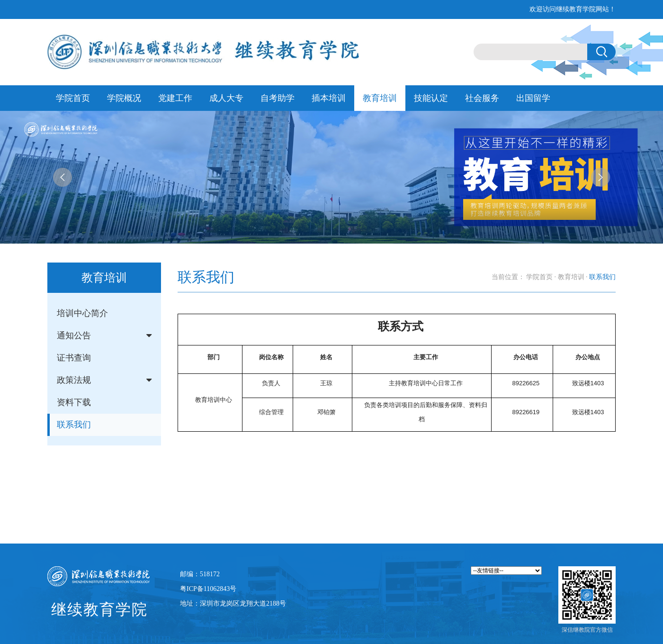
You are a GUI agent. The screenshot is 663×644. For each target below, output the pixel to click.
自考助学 (278, 98)
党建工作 (175, 98)
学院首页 (73, 98)
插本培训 (329, 98)
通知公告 (74, 336)
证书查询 (74, 358)
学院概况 (124, 98)
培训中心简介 (82, 313)
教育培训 (380, 98)
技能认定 (431, 98)
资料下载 (74, 402)
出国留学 (533, 98)
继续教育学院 (99, 609)
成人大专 (226, 98)
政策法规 (74, 380)
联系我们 (74, 425)
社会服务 (482, 98)
